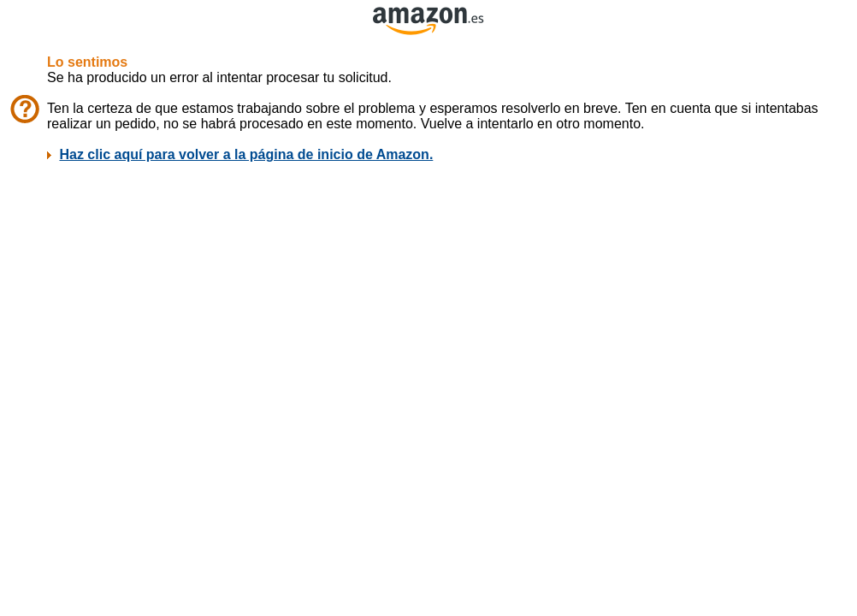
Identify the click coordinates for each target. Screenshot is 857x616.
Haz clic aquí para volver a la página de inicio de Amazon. (246, 154)
